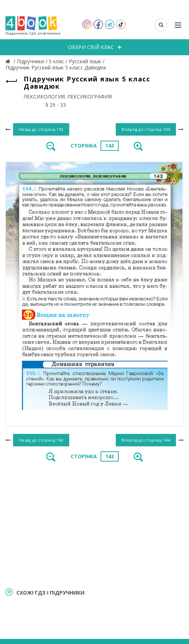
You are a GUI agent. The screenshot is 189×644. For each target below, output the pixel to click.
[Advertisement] (94, 524)
